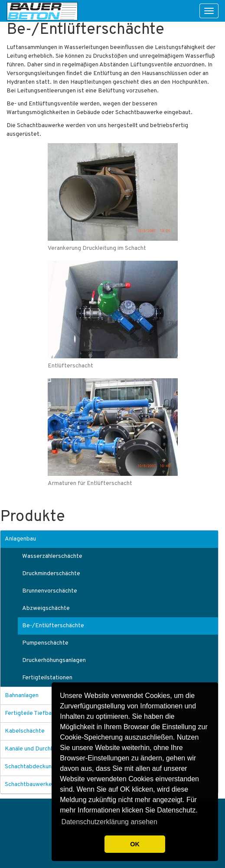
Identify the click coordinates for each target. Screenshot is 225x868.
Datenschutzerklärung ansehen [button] (109, 822)
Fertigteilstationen (47, 678)
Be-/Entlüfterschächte (53, 626)
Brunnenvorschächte (50, 591)
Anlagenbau (20, 539)
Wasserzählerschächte (52, 556)
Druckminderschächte (51, 574)
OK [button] (135, 844)
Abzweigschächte (46, 608)
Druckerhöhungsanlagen (54, 660)
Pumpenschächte (45, 643)
